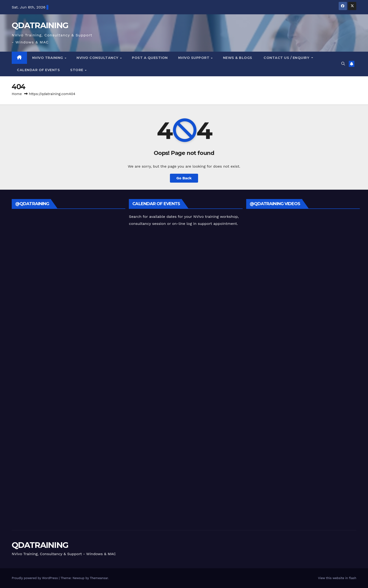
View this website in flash (337, 578)
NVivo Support (194, 58)
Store (77, 70)
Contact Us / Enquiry (287, 58)
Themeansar (99, 578)
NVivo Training (48, 58)
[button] (343, 64)
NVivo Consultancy (98, 58)
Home (17, 94)
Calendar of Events (38, 70)
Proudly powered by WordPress (35, 578)
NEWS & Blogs (238, 58)
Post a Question (150, 58)
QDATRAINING (40, 25)
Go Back (184, 178)
